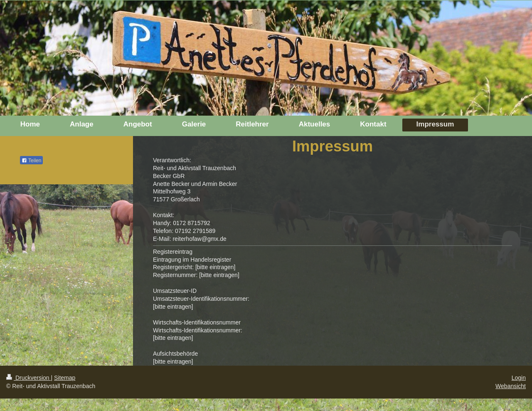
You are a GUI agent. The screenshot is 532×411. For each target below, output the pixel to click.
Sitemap (65, 378)
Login (519, 378)
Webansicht (511, 386)
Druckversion (28, 378)
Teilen (31, 161)
